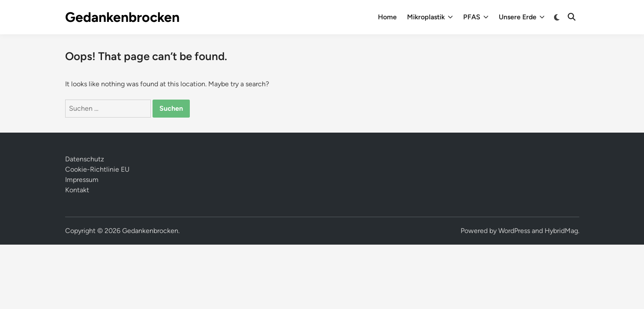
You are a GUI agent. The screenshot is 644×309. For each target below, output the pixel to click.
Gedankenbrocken (122, 17)
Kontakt (77, 190)
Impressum (82, 180)
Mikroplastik (430, 17)
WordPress (514, 231)
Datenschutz (85, 159)
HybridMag (561, 231)
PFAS (476, 17)
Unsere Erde (522, 17)
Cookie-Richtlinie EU (97, 169)
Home (387, 17)
